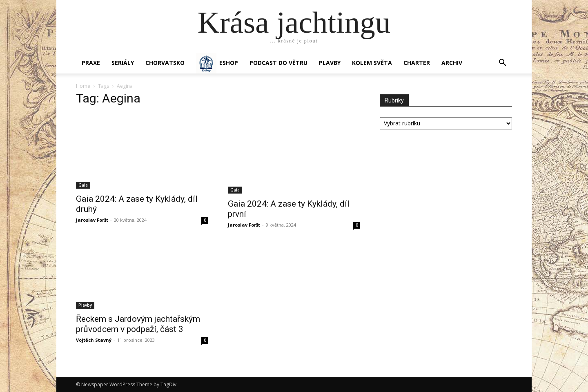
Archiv (452, 63)
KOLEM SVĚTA (372, 63)
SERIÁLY (123, 63)
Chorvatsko (165, 63)
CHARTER (417, 63)
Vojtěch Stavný (94, 340)
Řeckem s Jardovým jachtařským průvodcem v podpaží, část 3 (138, 324)
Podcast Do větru (278, 63)
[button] (502, 63)
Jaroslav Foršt (92, 220)
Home (83, 86)
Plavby (85, 305)
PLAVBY (330, 63)
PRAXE (91, 63)
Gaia (83, 185)
